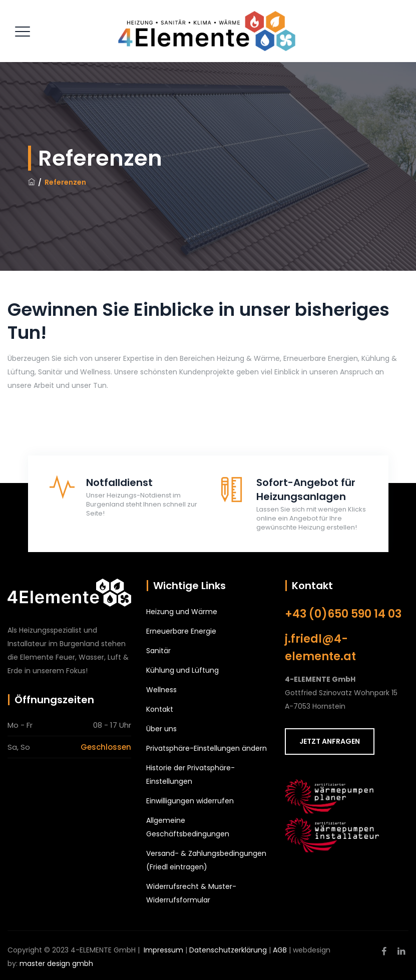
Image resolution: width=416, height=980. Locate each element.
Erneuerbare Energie (181, 631)
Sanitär (158, 651)
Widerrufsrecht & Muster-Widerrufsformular (191, 893)
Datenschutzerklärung (228, 950)
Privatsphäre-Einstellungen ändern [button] (206, 748)
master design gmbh (56, 963)
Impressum (163, 950)
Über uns (161, 729)
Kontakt (160, 709)
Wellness (161, 690)
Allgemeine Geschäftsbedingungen (188, 827)
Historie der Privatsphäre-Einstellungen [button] (190, 775)
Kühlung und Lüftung (182, 670)
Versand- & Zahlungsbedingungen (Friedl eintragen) (206, 860)
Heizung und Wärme (182, 612)
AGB (280, 950)
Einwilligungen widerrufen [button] (190, 801)
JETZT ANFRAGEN (330, 741)
